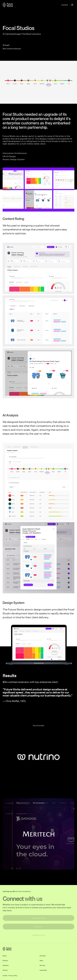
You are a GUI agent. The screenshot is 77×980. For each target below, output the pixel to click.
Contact (65, 5)
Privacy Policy (13, 976)
